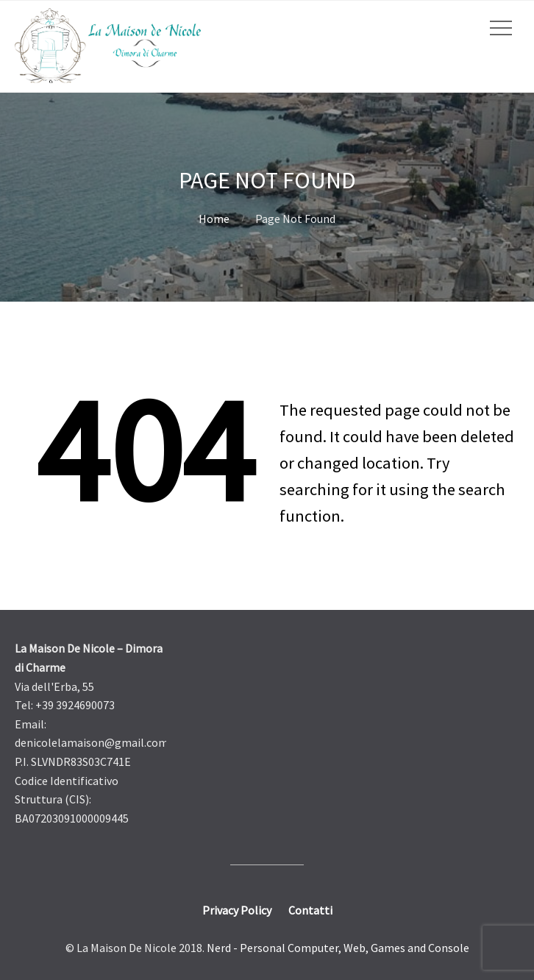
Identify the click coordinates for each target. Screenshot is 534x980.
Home (214, 219)
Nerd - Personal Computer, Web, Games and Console (338, 948)
